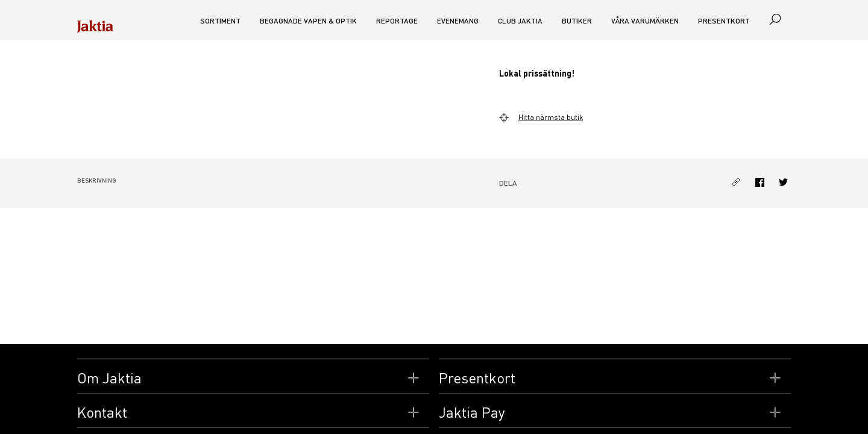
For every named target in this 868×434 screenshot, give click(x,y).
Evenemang (458, 21)
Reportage (397, 21)
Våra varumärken (645, 21)
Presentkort (724, 21)
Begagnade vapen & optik (308, 21)
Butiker (577, 21)
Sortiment (220, 21)
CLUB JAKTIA (520, 21)
